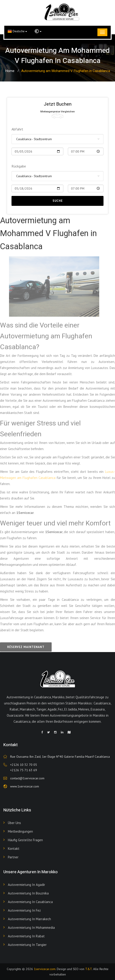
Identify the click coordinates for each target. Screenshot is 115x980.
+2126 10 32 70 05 (24, 765)
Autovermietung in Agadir (26, 885)
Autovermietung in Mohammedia (31, 928)
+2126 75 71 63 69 (24, 770)
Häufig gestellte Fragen (25, 840)
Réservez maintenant (26, 647)
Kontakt (14, 849)
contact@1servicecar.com (27, 778)
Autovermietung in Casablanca (30, 902)
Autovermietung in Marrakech (29, 919)
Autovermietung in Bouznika (28, 893)
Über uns (14, 823)
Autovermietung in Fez (24, 910)
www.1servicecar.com (25, 786)
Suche (58, 201)
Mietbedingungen (20, 831)
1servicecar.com (45, 969)
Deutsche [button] (17, 31)
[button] (38, 31)
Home (10, 71)
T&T (89, 969)
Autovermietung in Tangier (27, 945)
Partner (13, 857)
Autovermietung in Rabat (26, 936)
